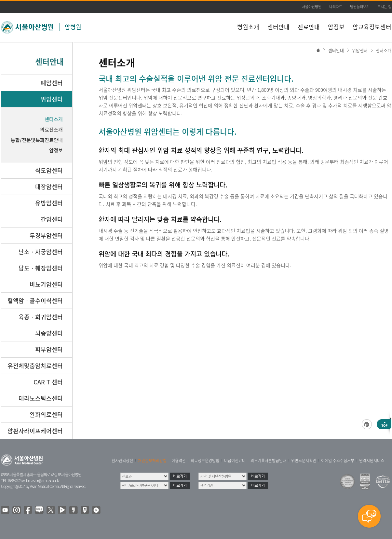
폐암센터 (52, 83)
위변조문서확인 (304, 461)
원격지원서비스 (372, 461)
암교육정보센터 (372, 27)
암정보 (336, 27)
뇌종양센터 (49, 333)
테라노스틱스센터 (41, 398)
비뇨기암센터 (46, 284)
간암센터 (52, 219)
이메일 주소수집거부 (338, 461)
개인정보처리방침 (152, 461)
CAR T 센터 (48, 382)
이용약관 (179, 461)
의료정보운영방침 (205, 461)
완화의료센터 (46, 415)
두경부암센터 (46, 235)
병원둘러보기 (360, 7)
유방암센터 (49, 203)
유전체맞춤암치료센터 (35, 366)
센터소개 (384, 50)
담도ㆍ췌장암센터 (41, 268)
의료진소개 (51, 130)
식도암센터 (49, 170)
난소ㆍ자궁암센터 (41, 252)
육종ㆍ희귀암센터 (41, 317)
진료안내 (309, 27)
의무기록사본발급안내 (268, 461)
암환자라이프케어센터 (35, 431)
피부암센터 (49, 349)
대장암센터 (49, 187)
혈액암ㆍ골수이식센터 (35, 301)
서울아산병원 (312, 7)
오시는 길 (384, 7)
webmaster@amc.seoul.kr (41, 480)
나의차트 (336, 7)
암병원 (73, 27)
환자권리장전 (122, 461)
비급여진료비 (235, 461)
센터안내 (278, 27)
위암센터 (360, 50)
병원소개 (248, 27)
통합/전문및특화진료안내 (37, 140)
